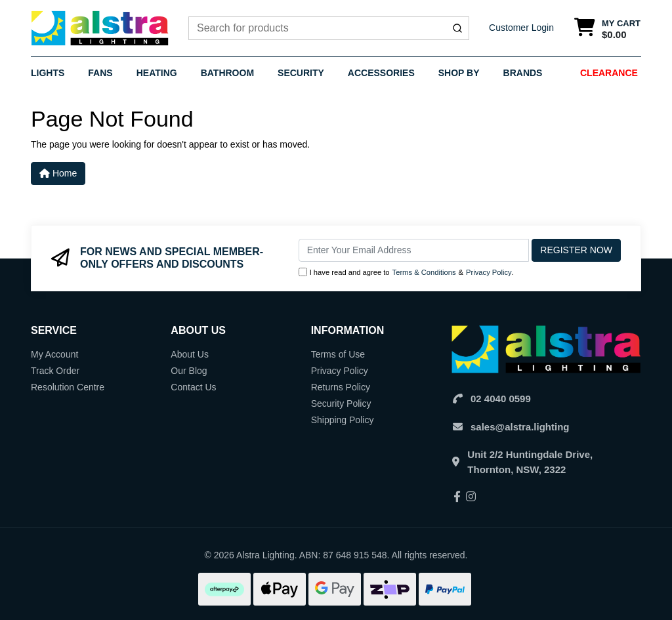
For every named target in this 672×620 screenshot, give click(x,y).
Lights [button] (48, 73)
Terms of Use (338, 354)
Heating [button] (157, 73)
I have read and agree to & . (406, 273)
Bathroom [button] (227, 73)
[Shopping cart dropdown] (607, 29)
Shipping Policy (343, 420)
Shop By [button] (459, 73)
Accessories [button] (381, 73)
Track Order (55, 371)
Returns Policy (341, 387)
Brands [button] (523, 73)
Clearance (609, 73)
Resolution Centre (68, 387)
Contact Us (193, 387)
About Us (190, 354)
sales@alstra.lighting (520, 427)
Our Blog (189, 371)
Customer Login (521, 28)
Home (58, 173)
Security (301, 73)
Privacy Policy (489, 272)
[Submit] (457, 28)
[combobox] (329, 28)
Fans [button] (100, 73)
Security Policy (341, 403)
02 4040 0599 (501, 399)
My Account (54, 354)
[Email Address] (414, 250)
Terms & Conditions (424, 272)
